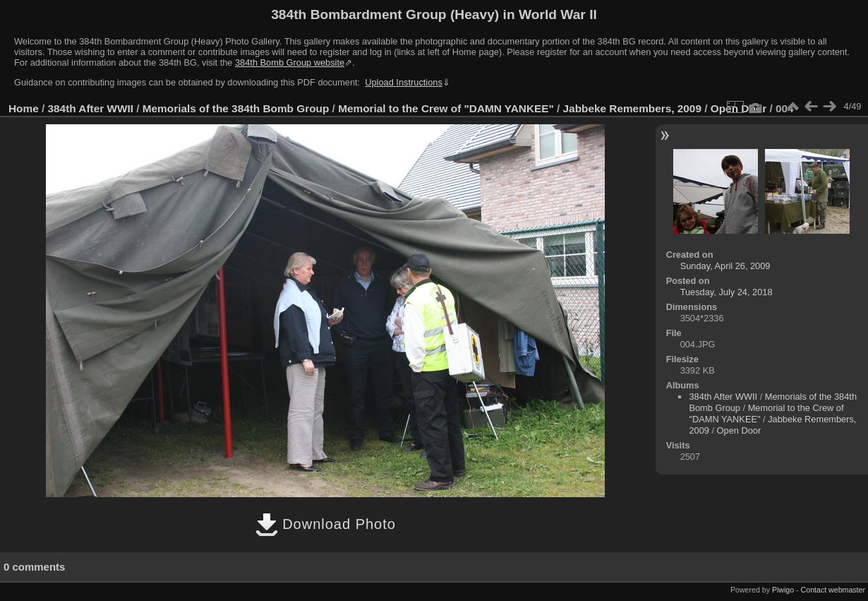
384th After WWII (91, 108)
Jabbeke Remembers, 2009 (632, 108)
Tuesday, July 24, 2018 (727, 292)
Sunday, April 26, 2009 (725, 266)
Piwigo (783, 590)
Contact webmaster (833, 590)
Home (24, 108)
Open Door (739, 430)
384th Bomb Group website (290, 63)
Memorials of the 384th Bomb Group (236, 108)
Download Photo (326, 524)
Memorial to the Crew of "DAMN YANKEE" (446, 108)
